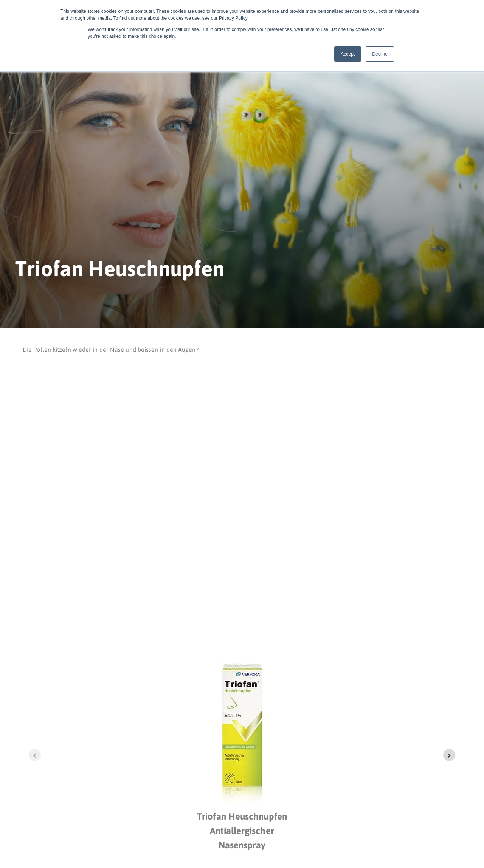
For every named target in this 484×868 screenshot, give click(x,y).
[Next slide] (449, 755)
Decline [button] (380, 54)
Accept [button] (348, 54)
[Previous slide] (35, 755)
